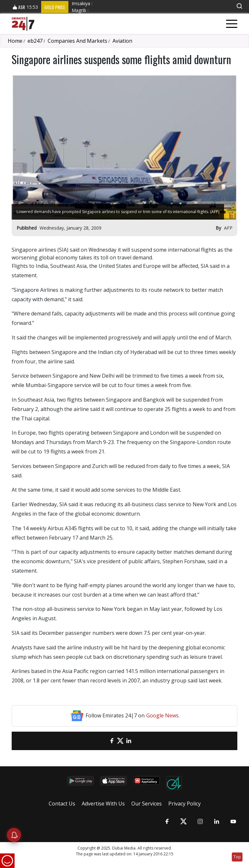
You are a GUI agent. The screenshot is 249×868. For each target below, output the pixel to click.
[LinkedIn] (129, 741)
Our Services (147, 804)
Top (237, 857)
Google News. (163, 715)
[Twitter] (120, 741)
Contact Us (62, 804)
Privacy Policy (184, 804)
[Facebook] (112, 741)
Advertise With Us (103, 804)
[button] (239, 6)
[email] (103, 741)
